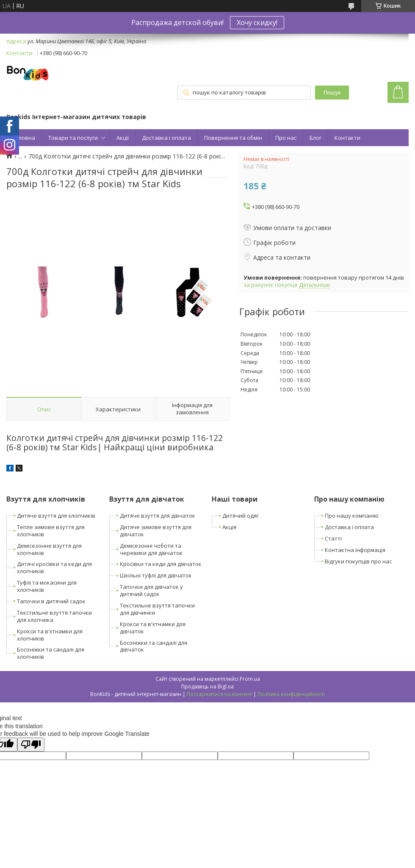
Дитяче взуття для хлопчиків (56, 516)
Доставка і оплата (166, 138)
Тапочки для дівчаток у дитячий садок (151, 590)
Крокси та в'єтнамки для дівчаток (153, 628)
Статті (333, 538)
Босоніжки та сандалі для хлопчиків (51, 653)
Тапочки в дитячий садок (51, 601)
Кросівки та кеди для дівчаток (161, 564)
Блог (315, 138)
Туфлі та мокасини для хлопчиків (47, 586)
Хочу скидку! (257, 22)
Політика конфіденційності (291, 694)
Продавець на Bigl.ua (207, 686)
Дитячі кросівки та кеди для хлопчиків (54, 567)
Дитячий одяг (241, 516)
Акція (229, 527)
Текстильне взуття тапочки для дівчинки (157, 609)
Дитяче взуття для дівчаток (158, 516)
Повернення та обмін (233, 138)
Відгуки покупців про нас (358, 561)
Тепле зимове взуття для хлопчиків (51, 531)
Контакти (347, 138)
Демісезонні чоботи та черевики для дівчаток (151, 549)
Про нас (286, 138)
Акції (123, 138)
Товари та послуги (73, 138)
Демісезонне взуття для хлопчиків (49, 549)
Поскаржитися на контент (219, 694)
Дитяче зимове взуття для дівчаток (156, 531)
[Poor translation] (31, 745)
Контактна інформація (355, 550)
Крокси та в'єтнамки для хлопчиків (50, 635)
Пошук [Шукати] (332, 93)
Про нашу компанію (352, 516)
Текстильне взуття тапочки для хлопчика (54, 616)
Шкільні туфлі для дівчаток (156, 575)
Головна (24, 138)
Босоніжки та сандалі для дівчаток (154, 646)
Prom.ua (250, 679)
